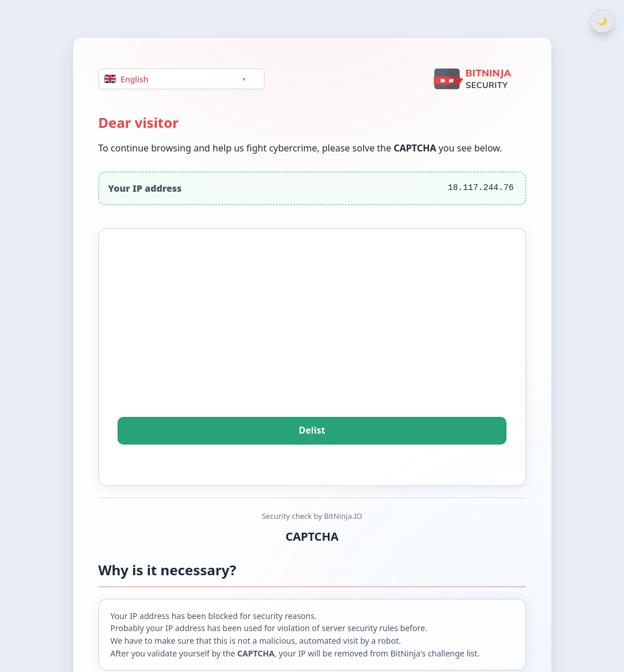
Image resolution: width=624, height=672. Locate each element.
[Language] (181, 79)
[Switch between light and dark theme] (602, 21)
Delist (312, 431)
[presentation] (312, 339)
